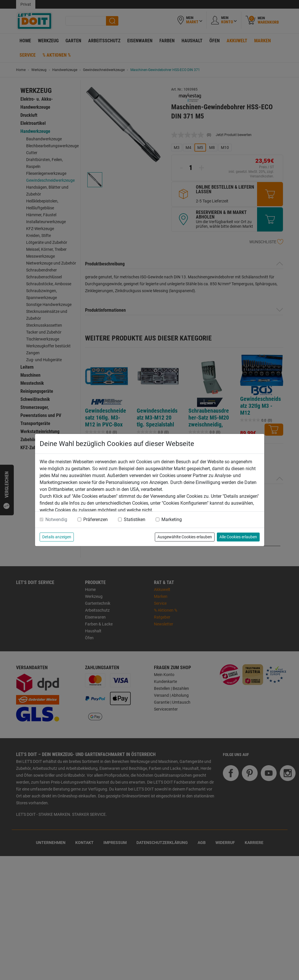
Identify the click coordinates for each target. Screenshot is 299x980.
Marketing (172, 519)
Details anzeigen (57, 537)
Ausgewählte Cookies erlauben (185, 537)
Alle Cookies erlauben (238, 537)
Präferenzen (96, 519)
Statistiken (135, 519)
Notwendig (56, 519)
